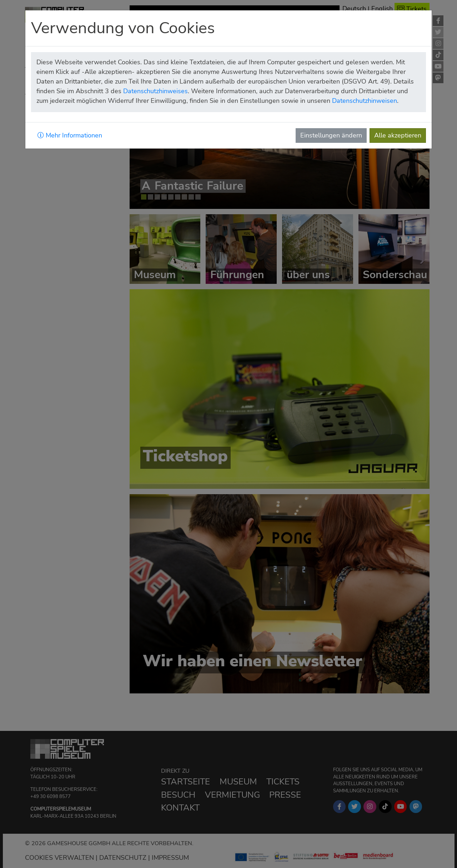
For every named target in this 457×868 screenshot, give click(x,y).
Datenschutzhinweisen (365, 101)
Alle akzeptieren (398, 135)
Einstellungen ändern (331, 135)
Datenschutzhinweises (155, 91)
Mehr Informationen (70, 135)
